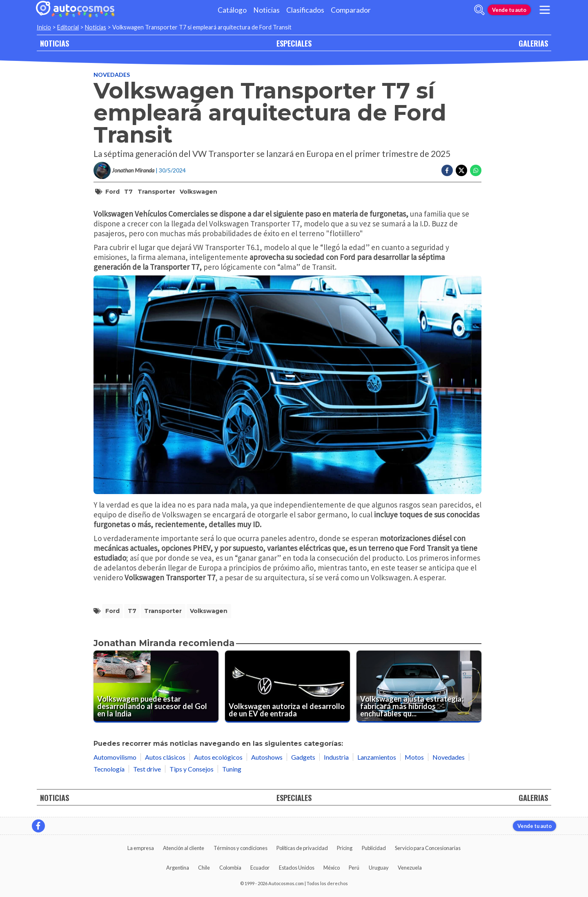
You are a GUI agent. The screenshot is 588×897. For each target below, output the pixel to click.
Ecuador (260, 868)
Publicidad (374, 848)
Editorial (68, 27)
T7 (128, 192)
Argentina (178, 868)
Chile (204, 868)
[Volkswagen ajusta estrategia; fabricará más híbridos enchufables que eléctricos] (419, 686)
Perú (354, 868)
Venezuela (410, 868)
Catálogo (232, 10)
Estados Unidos (297, 868)
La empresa (141, 848)
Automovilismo (115, 757)
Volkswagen (198, 192)
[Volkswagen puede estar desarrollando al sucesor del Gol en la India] (156, 686)
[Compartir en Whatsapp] (476, 170)
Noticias (266, 10)
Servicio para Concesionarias (428, 848)
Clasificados (305, 10)
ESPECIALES (294, 43)
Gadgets (303, 757)
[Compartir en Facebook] (447, 170)
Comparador (351, 10)
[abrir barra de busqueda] (479, 10)
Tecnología (109, 769)
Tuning (232, 769)
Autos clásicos (165, 757)
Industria (336, 757)
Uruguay (379, 868)
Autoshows (267, 757)
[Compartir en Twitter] (461, 170)
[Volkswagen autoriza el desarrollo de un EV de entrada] (287, 686)
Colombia (230, 868)
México (332, 868)
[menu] (545, 10)
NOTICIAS (55, 43)
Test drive (147, 769)
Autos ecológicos (218, 757)
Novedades (112, 75)
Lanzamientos (377, 757)
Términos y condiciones (241, 848)
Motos (414, 757)
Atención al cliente (184, 848)
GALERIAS (533, 43)
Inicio (44, 27)
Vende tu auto (509, 10)
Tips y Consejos (192, 769)
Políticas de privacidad (302, 848)
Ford (112, 192)
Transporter (156, 192)
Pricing (345, 848)
